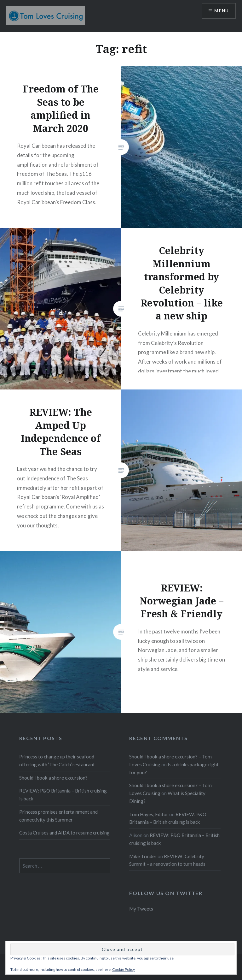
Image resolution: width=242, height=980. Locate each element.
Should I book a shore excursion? (53, 778)
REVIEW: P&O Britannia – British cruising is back (63, 795)
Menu (221, 11)
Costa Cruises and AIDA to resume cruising (64, 833)
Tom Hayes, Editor (149, 814)
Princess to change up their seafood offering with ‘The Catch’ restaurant (57, 760)
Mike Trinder (143, 856)
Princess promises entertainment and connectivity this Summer (58, 816)
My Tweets (141, 909)
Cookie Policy (124, 969)
